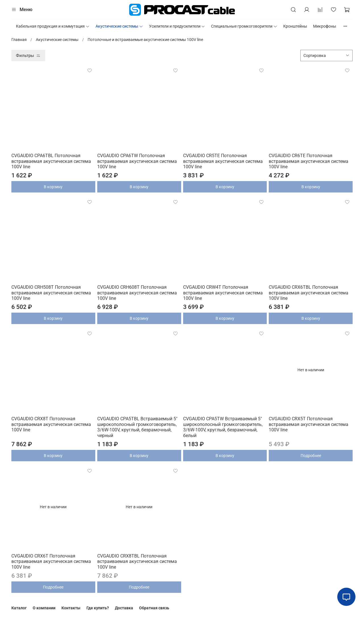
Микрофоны (325, 26)
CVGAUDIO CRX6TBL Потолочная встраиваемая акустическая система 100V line (309, 293)
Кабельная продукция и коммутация (53, 26)
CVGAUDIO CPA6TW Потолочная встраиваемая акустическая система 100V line (137, 161)
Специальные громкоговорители (244, 26)
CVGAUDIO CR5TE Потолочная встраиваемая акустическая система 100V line (223, 161)
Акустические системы (119, 26)
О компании (44, 608)
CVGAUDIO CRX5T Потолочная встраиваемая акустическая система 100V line (309, 424)
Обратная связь (154, 608)
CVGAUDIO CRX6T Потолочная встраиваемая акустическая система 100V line (51, 561)
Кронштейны (295, 26)
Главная (19, 40)
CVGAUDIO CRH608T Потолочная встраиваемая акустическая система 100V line (137, 293)
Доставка (124, 608)
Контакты (71, 608)
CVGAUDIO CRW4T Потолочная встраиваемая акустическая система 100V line (223, 293)
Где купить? (98, 608)
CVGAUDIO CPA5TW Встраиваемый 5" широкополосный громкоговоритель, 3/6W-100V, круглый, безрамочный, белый (223, 427)
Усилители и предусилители (177, 26)
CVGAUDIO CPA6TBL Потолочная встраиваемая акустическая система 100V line (51, 161)
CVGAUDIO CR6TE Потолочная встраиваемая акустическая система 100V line (309, 161)
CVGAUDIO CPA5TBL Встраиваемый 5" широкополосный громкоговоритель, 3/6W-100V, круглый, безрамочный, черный (137, 427)
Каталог (19, 608)
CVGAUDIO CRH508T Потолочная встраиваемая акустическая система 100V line (51, 293)
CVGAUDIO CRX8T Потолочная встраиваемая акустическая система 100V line (51, 424)
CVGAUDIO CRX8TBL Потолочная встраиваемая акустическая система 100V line (137, 561)
